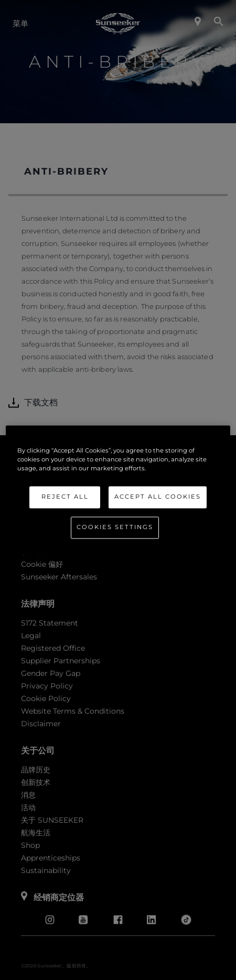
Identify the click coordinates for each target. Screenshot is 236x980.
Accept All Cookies (158, 497)
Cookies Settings (115, 527)
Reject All (65, 497)
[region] (118, 490)
